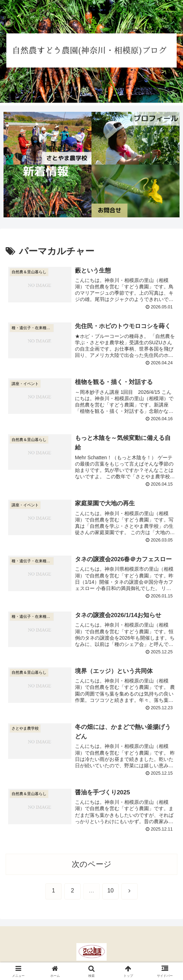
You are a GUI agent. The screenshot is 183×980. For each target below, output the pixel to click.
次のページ (92, 865)
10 (111, 892)
